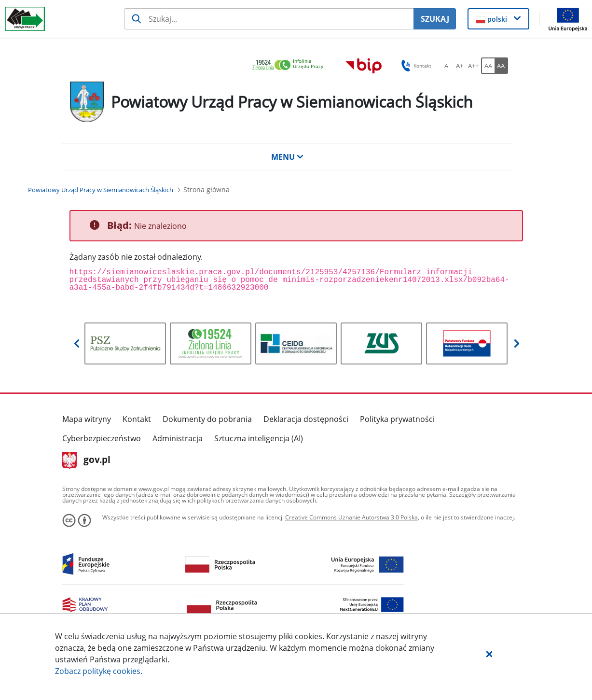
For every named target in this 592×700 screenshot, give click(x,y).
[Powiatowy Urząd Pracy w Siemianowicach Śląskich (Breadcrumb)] (101, 190)
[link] (290, 65)
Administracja (178, 438)
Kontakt (137, 419)
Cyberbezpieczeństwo (102, 438)
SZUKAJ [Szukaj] (435, 19)
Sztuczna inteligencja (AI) (259, 438)
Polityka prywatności (397, 419)
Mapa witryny (87, 419)
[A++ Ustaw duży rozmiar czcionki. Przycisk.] (473, 66)
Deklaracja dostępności (306, 419)
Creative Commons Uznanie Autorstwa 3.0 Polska (351, 517)
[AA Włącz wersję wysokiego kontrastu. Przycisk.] (501, 66)
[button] (489, 654)
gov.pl (87, 461)
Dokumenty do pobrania (207, 419)
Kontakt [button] (415, 66)
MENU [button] (288, 157)
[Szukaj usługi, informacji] (269, 19)
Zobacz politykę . (99, 671)
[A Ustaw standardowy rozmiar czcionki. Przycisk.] (446, 66)
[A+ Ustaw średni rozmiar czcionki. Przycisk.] (460, 66)
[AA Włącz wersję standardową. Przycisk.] (488, 66)
